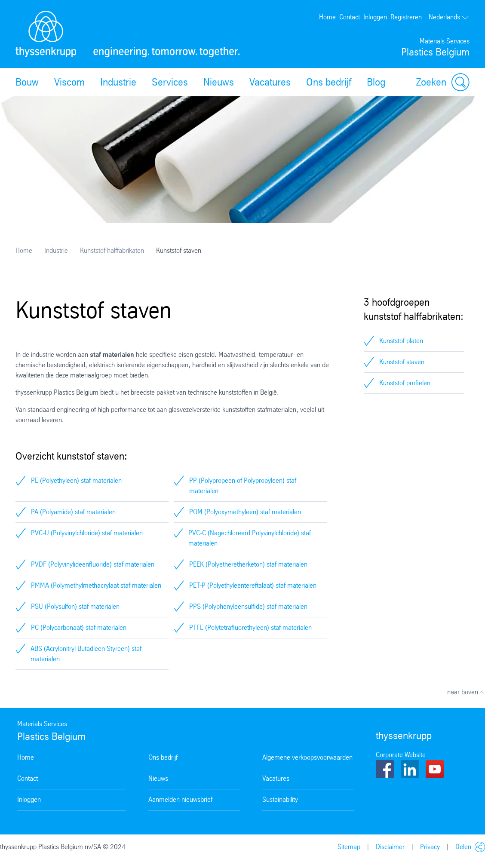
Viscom (69, 82)
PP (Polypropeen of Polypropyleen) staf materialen (243, 486)
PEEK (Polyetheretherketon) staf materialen (248, 564)
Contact (350, 17)
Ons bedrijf (329, 82)
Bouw (27, 82)
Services (170, 82)
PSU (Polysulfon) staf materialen (75, 606)
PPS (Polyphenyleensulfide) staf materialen (248, 606)
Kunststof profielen (405, 383)
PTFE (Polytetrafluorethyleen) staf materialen (250, 627)
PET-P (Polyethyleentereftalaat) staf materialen (253, 585)
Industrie (118, 82)
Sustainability (280, 799)
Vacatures (270, 82)
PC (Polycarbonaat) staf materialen (79, 627)
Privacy (430, 847)
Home (327, 17)
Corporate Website (401, 755)
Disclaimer (390, 847)
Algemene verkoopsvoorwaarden (307, 757)
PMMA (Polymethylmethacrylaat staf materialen (96, 585)
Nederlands (449, 17)
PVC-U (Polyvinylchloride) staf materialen (87, 533)
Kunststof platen (401, 341)
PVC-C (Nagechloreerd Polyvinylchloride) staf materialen (250, 538)
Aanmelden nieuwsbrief (180, 799)
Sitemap (349, 847)
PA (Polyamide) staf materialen (73, 512)
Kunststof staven (402, 362)
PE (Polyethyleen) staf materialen (76, 480)
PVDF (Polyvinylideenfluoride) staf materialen (93, 564)
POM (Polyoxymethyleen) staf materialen (245, 512)
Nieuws (219, 82)
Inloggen (375, 17)
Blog (376, 82)
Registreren (406, 17)
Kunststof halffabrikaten (112, 250)
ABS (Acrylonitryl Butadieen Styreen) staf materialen (86, 654)
